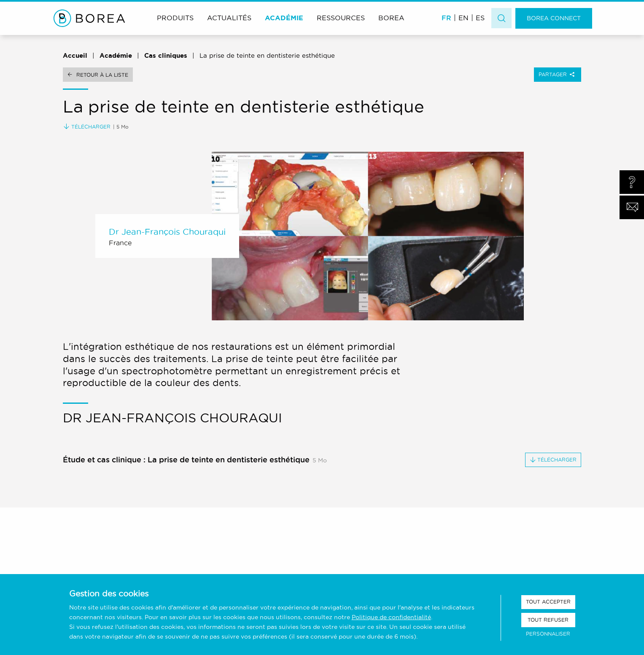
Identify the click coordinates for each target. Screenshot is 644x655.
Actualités (229, 18)
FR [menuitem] (446, 18)
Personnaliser (548, 634)
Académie (284, 18)
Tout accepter (548, 602)
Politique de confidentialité (391, 617)
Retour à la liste (102, 75)
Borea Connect (554, 18)
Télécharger (87, 126)
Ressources (341, 18)
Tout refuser (548, 620)
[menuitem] (446, 17)
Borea (391, 18)
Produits (175, 18)
